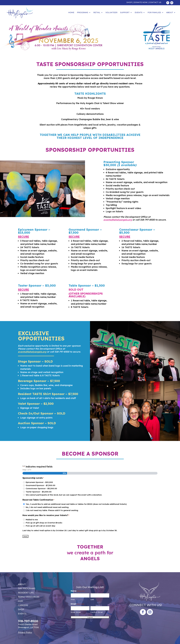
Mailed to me (32, 520)
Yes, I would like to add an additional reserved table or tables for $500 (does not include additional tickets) (76, 504)
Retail (97, 12)
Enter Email (76, 612)
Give (20, 601)
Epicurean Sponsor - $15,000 (39, 482)
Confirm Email (97, 612)
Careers (23, 605)
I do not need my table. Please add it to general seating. (52, 510)
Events (139, 12)
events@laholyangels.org (118, 220)
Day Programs (27, 588)
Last (92, 599)
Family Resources (29, 597)
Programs (83, 12)
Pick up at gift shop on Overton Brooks (44, 523)
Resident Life (26, 593)
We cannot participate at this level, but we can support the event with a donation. (64, 495)
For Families (154, 12)
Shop (129, 2)
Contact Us (155, 2)
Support (125, 12)
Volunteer (111, 12)
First (73, 599)
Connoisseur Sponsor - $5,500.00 (41, 488)
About (170, 12)
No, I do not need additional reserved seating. (47, 507)
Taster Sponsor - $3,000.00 (39, 492)
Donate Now (140, 2)
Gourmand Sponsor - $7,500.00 (40, 485)
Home (71, 12)
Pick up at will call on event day (40, 526)
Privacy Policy (25, 632)
